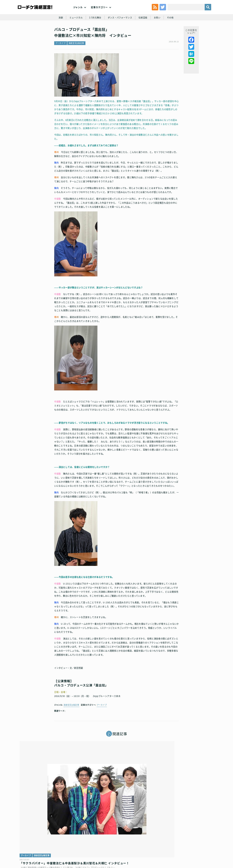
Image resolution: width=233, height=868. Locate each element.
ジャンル (78, 13)
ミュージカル (74, 31)
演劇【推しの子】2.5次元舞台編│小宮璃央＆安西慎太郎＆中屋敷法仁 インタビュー (116, 805)
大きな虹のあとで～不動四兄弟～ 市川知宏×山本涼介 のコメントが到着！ (180, 805)
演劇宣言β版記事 (76, 61)
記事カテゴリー (99, 13)
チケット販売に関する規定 (58, 845)
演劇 (58, 31)
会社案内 (205, 845)
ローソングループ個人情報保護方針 (140, 845)
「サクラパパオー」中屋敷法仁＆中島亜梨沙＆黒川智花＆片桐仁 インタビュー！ (51, 805)
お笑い (159, 31)
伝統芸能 (145, 31)
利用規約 (38, 845)
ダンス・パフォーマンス (120, 31)
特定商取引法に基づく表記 (172, 845)
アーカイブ (61, 61)
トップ (27, 845)
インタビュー (94, 796)
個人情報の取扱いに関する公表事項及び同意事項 (97, 845)
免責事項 (193, 845)
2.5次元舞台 (94, 31)
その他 (173, 31)
